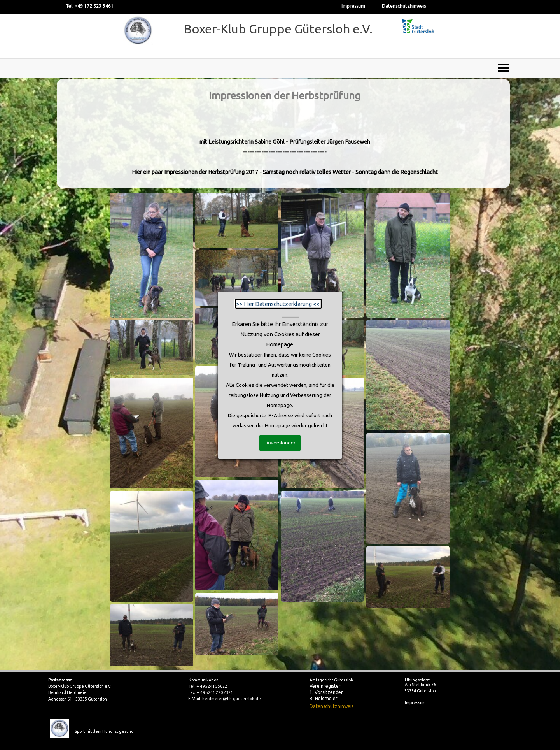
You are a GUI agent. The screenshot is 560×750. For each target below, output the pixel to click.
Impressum (353, 6)
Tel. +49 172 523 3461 (90, 6)
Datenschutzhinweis (404, 6)
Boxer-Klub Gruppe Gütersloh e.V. (278, 29)
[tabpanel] (284, 133)
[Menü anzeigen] (503, 68)
